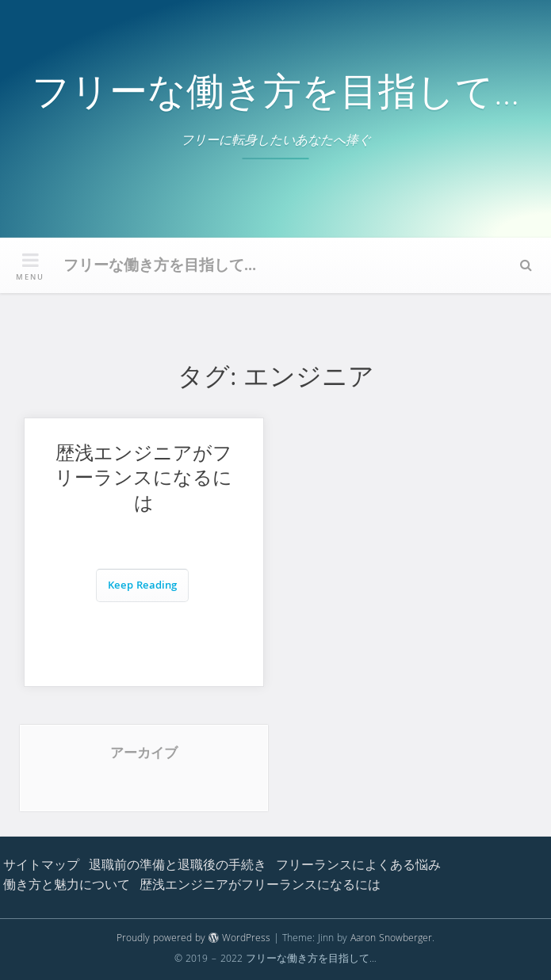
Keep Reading (142, 587)
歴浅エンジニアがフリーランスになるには (143, 481)
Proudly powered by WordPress (193, 939)
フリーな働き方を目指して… (275, 97)
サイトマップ (41, 867)
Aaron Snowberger (391, 939)
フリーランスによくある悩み (358, 867)
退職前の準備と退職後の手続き (178, 867)
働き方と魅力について (67, 887)
